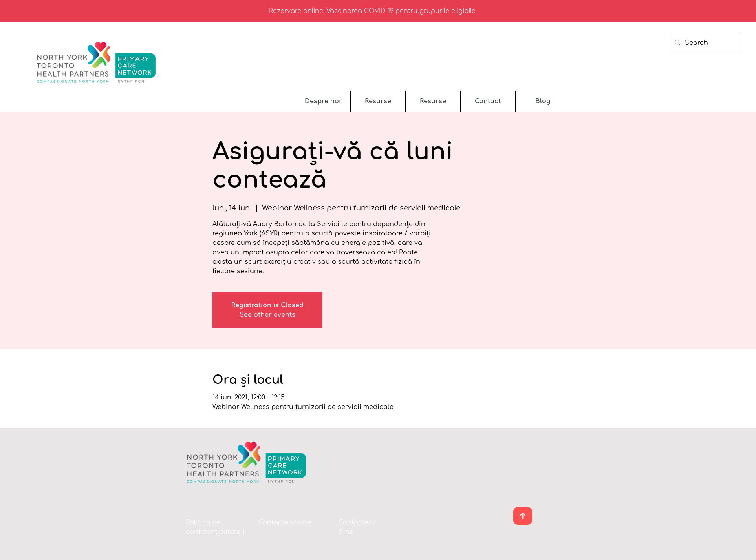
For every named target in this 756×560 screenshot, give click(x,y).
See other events (267, 315)
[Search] (705, 43)
